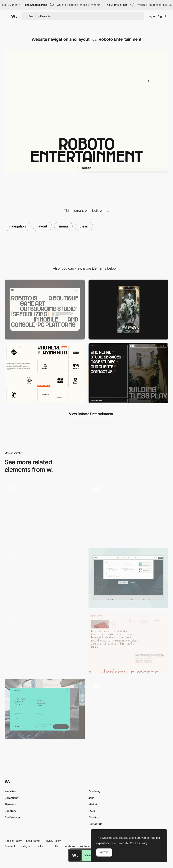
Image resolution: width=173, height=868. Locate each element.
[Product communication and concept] (45, 643)
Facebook (69, 846)
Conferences (13, 817)
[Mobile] (129, 310)
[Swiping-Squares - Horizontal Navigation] (129, 512)
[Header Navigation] (129, 578)
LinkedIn (42, 846)
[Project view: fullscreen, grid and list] (129, 709)
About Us (94, 817)
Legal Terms (33, 841)
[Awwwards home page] (75, 855)
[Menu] (129, 373)
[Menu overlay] (45, 709)
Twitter (55, 846)
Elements (10, 804)
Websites (10, 791)
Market (93, 804)
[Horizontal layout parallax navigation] (45, 576)
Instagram (26, 846)
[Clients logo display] (45, 373)
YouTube (85, 846)
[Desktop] (45, 310)
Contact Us (95, 824)
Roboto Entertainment (120, 39)
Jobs (91, 798)
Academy (94, 791)
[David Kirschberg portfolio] (45, 512)
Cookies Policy (13, 841)
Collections (11, 798)
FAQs (92, 811)
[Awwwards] (14, 16)
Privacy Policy (53, 841)
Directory (10, 811)
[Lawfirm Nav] (129, 643)
